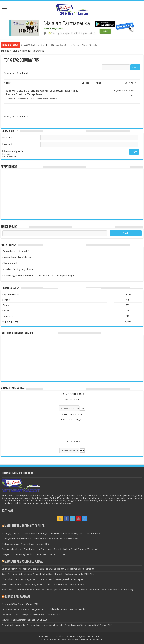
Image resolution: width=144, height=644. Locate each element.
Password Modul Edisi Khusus (17, 257)
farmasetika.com (58, 640)
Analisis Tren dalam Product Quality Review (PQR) (25, 544)
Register (6, 154)
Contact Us (100, 636)
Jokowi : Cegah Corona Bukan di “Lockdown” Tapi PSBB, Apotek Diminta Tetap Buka (42, 92)
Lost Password (9, 156)
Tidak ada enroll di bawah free (17, 251)
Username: (8, 137)
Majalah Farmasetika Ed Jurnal (24, 562)
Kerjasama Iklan (85, 636)
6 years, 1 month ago (124, 91)
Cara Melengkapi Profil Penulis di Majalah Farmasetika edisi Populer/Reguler (39, 275)
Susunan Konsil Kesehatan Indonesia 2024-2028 (24, 620)
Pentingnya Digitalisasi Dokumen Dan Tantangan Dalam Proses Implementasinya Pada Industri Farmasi (51, 533)
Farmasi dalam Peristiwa (46, 99)
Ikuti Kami (8, 511)
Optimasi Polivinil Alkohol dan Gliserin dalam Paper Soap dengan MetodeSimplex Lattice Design (48, 569)
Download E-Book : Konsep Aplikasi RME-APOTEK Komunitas (31, 615)
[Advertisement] (72, 194)
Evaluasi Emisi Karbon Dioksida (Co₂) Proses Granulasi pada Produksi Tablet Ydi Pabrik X (44, 584)
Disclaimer (70, 636)
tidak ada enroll (10, 263)
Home (5, 51)
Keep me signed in (14, 151)
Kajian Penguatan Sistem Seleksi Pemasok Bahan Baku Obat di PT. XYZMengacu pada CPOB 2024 (48, 574)
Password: (7, 144)
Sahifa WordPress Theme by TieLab (85, 640)
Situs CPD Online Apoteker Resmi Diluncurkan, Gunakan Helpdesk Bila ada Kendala (59, 45)
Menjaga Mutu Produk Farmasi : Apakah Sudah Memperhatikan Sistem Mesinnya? (40, 539)
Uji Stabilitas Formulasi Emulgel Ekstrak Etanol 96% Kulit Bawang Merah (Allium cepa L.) (43, 579)
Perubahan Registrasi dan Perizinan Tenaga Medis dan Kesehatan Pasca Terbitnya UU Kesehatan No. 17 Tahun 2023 (57, 625)
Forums (15, 51)
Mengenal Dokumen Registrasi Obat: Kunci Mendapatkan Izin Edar (33, 554)
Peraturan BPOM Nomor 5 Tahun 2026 (20, 604)
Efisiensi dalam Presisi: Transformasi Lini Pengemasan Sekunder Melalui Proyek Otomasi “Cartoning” (50, 549)
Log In (134, 152)
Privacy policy (56, 636)
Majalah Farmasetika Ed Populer (24, 526)
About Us (43, 636)
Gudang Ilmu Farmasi (17, 597)
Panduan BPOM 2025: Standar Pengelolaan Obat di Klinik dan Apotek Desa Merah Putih (43, 609)
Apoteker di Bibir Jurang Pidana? (18, 269)
